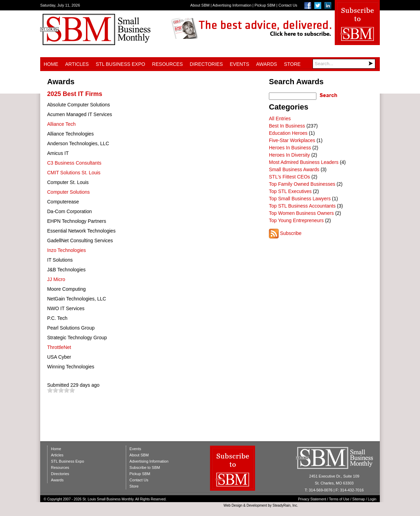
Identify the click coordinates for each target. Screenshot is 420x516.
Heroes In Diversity (289, 155)
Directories (206, 64)
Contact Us (288, 5)
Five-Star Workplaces (292, 140)
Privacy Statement (312, 499)
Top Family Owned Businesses (302, 184)
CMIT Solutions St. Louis (74, 173)
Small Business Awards (294, 169)
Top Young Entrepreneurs (296, 220)
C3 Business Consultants (74, 163)
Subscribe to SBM (145, 467)
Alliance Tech (61, 124)
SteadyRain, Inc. (285, 505)
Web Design (233, 505)
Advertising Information (232, 5)
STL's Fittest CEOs (290, 177)
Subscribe (291, 233)
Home (51, 64)
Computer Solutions (68, 192)
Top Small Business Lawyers (300, 199)
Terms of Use (339, 499)
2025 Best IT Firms (75, 94)
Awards (266, 64)
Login (372, 499)
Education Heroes (288, 133)
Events (239, 64)
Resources (168, 64)
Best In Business (287, 126)
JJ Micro (56, 279)
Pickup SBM (265, 5)
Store (292, 64)
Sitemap (359, 499)
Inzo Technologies (67, 250)
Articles (77, 64)
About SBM (200, 5)
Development (257, 505)
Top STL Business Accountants (302, 206)
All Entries (280, 119)
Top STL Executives (290, 191)
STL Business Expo (120, 64)
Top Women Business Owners (301, 213)
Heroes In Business (290, 148)
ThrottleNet (59, 347)
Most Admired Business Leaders (304, 162)
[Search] (344, 64)
